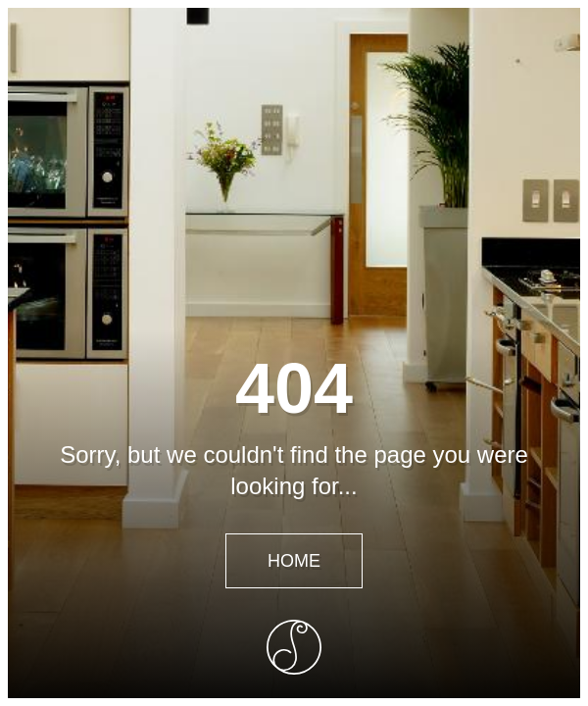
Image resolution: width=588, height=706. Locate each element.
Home (294, 561)
